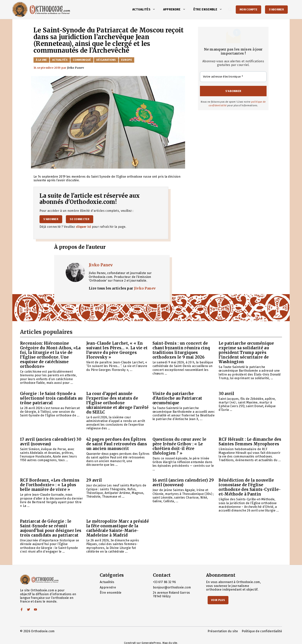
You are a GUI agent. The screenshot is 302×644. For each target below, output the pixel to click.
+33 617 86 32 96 (164, 582)
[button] (155, 9)
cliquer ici (83, 227)
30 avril (226, 394)
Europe (127, 60)
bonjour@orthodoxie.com (172, 587)
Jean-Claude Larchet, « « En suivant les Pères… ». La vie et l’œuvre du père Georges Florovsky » (117, 350)
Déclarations (106, 60)
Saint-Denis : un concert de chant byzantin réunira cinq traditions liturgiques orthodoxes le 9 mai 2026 (181, 350)
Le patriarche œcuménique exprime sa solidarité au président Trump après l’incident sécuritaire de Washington (246, 352)
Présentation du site (223, 631)
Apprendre (176, 9)
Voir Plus (218, 600)
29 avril (94, 480)
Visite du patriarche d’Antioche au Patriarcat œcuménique (177, 398)
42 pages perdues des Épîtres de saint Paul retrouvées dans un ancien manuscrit (117, 444)
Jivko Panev (101, 265)
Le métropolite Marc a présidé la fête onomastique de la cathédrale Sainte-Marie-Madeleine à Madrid (118, 528)
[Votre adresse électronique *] (233, 77)
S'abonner (276, 10)
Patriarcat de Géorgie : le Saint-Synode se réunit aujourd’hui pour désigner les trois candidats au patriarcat (51, 528)
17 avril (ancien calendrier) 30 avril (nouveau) (51, 442)
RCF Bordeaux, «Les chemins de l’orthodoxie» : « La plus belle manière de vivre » (50, 485)
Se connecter (80, 219)
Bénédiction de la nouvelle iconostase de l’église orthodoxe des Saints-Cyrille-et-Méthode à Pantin (250, 487)
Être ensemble (210, 9)
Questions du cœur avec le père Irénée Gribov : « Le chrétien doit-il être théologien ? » (180, 446)
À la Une (41, 60)
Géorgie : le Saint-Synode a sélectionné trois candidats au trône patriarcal (51, 398)
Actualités (146, 9)
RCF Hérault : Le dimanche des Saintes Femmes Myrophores (250, 442)
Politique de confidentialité (262, 631)
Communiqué (82, 60)
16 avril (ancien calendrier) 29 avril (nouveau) (183, 482)
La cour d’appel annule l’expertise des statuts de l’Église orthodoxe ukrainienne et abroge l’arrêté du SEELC (117, 403)
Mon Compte (248, 10)
